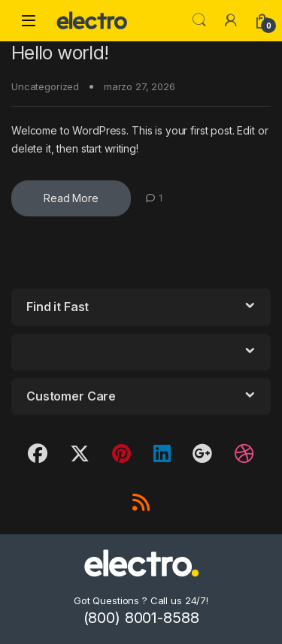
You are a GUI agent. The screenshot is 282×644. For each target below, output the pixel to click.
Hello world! (60, 53)
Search (199, 20)
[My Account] (231, 20)
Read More (71, 198)
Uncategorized (45, 86)
